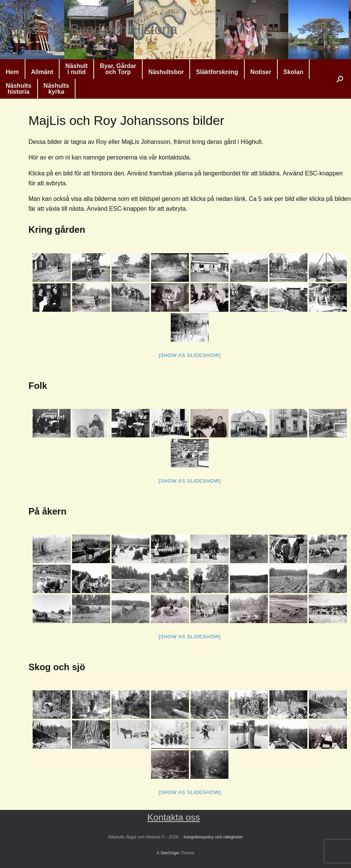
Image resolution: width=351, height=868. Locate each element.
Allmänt (42, 72)
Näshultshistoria (19, 89)
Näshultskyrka (57, 89)
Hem (12, 72)
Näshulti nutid (76, 69)
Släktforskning (217, 72)
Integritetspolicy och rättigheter (213, 837)
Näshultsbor (166, 72)
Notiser (261, 72)
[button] (340, 79)
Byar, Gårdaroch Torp (118, 69)
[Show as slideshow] (190, 355)
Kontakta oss (174, 817)
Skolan (293, 72)
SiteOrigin (170, 853)
